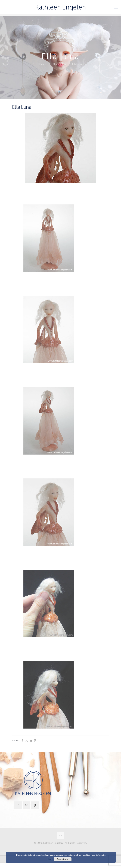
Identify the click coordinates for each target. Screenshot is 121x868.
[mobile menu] (116, 7)
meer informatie (98, 855)
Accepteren (63, 859)
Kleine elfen (59, 64)
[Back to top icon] (61, 835)
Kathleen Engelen (60, 7)
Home (43, 64)
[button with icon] (18, 805)
